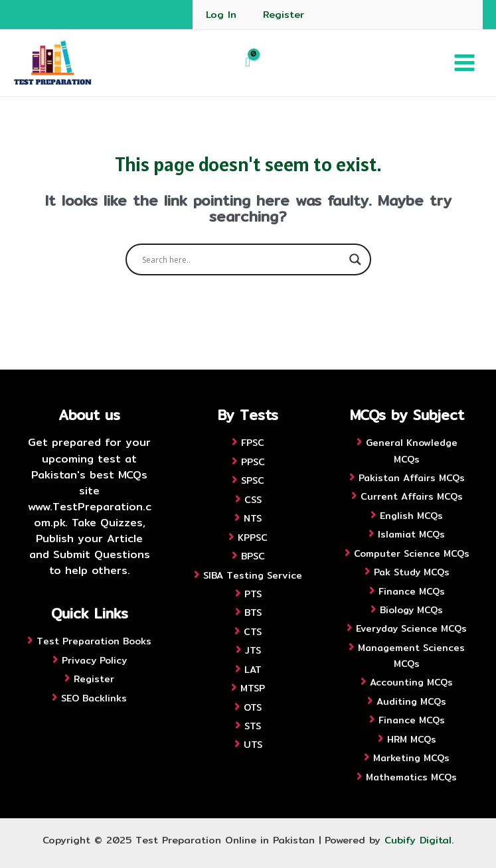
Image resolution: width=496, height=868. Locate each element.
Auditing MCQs (411, 701)
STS (253, 726)
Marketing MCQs (411, 758)
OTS (253, 707)
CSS (253, 500)
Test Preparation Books (94, 641)
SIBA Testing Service (253, 575)
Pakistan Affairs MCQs (412, 478)
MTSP (253, 688)
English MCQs (411, 516)
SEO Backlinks (94, 698)
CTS (253, 632)
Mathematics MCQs (411, 777)
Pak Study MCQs (412, 572)
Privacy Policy (94, 660)
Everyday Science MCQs (411, 628)
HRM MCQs (412, 739)
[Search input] (242, 259)
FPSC (253, 443)
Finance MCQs (412, 591)
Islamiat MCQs (411, 534)
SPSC (253, 480)
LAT (253, 670)
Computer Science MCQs (412, 553)
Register (284, 14)
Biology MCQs (411, 610)
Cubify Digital (418, 840)
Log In (221, 14)
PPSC (253, 462)
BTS (253, 613)
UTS (253, 745)
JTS (253, 650)
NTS (253, 518)
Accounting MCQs (411, 682)
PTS (253, 594)
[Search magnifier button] (355, 259)
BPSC (253, 556)
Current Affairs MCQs (412, 496)
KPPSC (253, 538)
